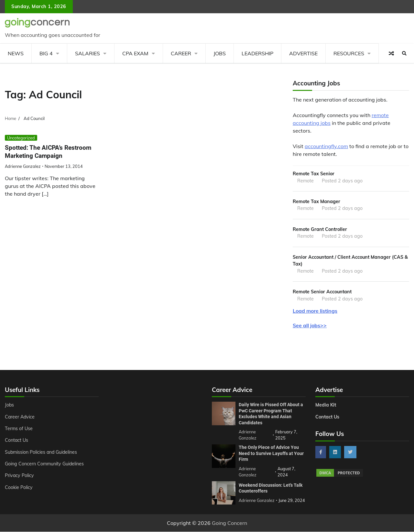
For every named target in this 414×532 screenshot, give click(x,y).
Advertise (303, 53)
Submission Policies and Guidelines (42, 452)
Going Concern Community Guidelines (45, 464)
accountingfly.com (326, 146)
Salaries (87, 53)
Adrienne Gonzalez (23, 166)
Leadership (257, 53)
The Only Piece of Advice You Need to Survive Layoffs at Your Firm (271, 454)
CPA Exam (135, 53)
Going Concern (229, 523)
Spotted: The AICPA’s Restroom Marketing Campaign (48, 152)
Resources (349, 53)
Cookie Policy (19, 488)
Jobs (220, 53)
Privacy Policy (20, 476)
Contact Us (17, 441)
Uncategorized (21, 138)
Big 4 (46, 53)
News (16, 53)
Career (181, 53)
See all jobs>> (310, 326)
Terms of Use (19, 429)
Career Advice (20, 417)
